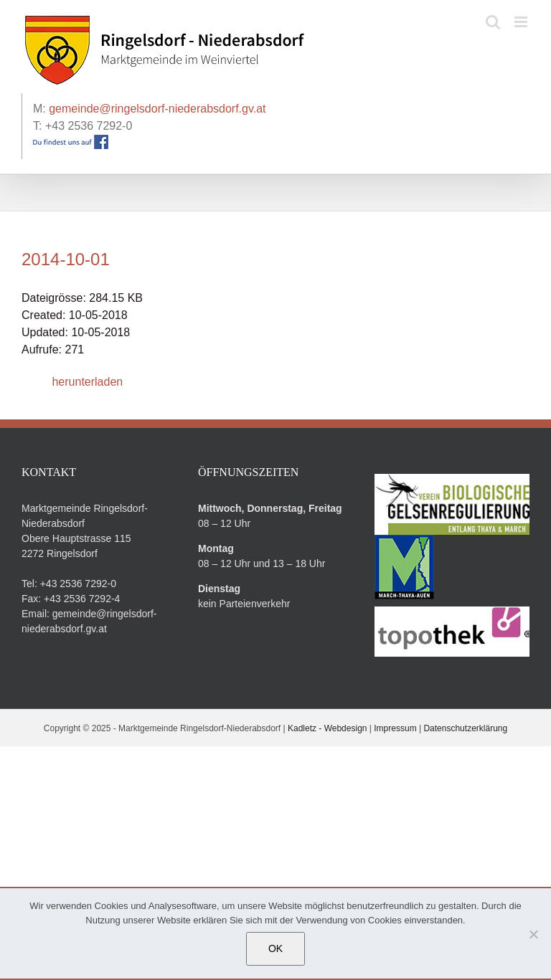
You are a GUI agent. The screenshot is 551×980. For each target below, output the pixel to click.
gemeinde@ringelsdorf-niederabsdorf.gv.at (157, 109)
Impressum (395, 728)
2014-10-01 (66, 259)
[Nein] (533, 934)
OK (275, 948)
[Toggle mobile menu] (522, 22)
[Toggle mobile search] (493, 22)
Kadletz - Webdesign (328, 728)
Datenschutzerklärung (465, 728)
